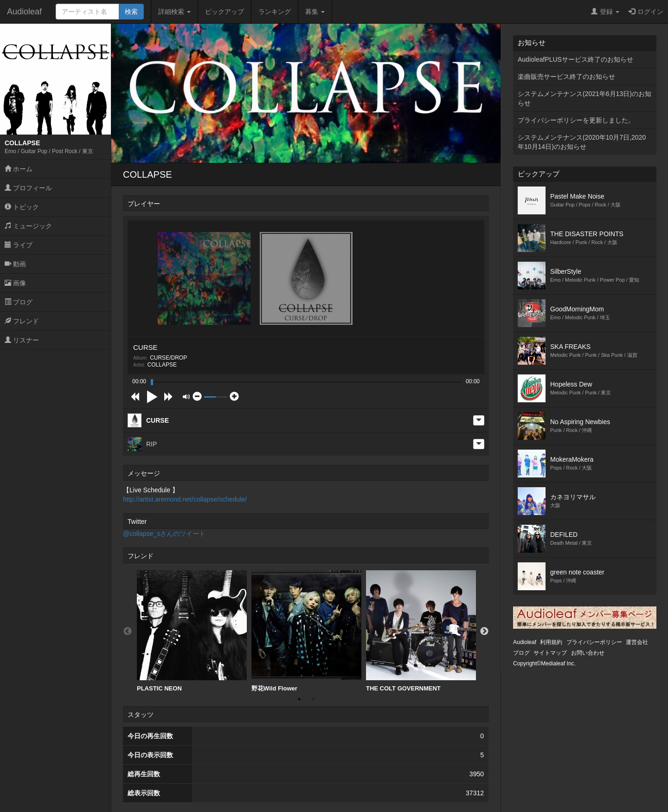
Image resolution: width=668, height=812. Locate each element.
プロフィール (28, 188)
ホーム (19, 169)
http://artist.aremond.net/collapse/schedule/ (185, 499)
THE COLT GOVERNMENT (421, 631)
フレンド (22, 321)
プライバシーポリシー (594, 642)
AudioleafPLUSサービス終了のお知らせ (575, 59)
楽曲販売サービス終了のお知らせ (566, 77)
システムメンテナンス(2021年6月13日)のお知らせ (584, 98)
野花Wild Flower (306, 631)
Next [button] (484, 632)
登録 (605, 12)
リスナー (22, 340)
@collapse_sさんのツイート (164, 534)
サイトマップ (550, 653)
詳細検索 (174, 12)
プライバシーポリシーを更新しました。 (576, 120)
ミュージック (28, 226)
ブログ (19, 302)
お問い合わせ (588, 653)
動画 (15, 264)
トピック (22, 207)
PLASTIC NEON (192, 631)
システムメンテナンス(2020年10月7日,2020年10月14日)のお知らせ (582, 142)
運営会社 (637, 642)
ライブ (19, 245)
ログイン (646, 12)
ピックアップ (225, 12)
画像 (15, 283)
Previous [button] (128, 632)
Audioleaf (24, 12)
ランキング (275, 12)
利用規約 (551, 642)
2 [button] (313, 699)
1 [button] (299, 699)
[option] (192, 631)
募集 (315, 12)
